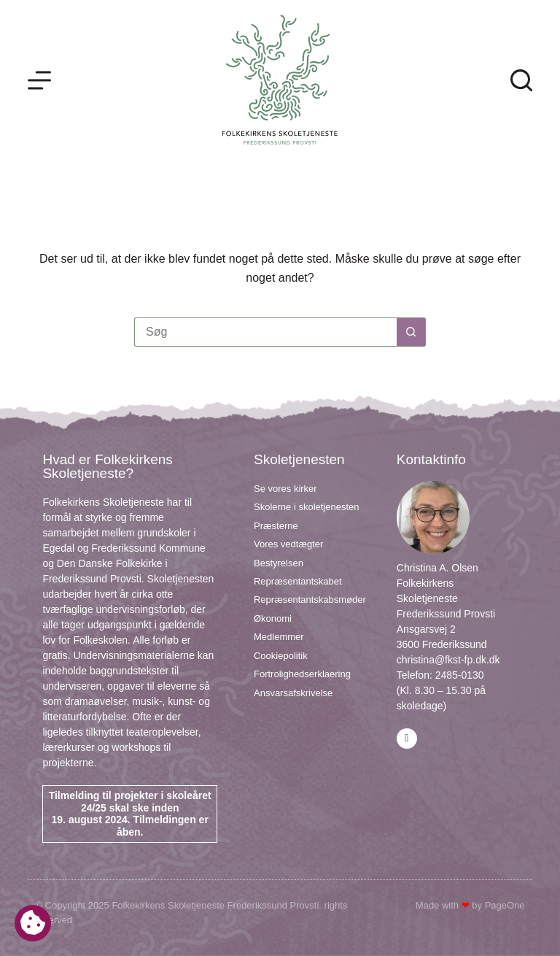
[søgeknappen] (411, 332)
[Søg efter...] (265, 332)
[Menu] (39, 80)
